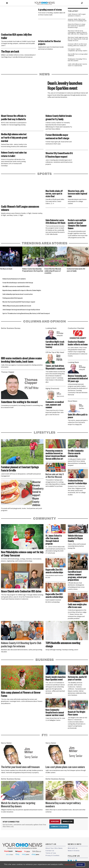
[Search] (82, 3)
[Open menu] (7, 3)
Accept (81, 864)
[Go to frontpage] (44, 3)
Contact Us (50, 851)
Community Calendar (59, 827)
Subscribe (55, 822)
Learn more (70, 864)
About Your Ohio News (54, 848)
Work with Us (73, 848)
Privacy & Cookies (52, 855)
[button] (87, 249)
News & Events (74, 851)
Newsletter (68, 822)
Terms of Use (51, 853)
